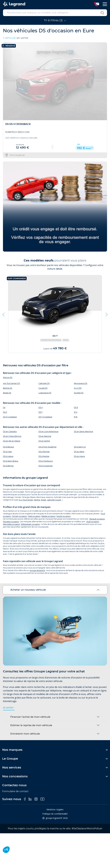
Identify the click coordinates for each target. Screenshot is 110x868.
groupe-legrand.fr (37, 570)
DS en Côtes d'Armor (12, 436)
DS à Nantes (44, 456)
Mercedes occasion (11, 524)
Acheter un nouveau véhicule (28, 590)
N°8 (76, 417)
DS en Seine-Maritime (83, 431)
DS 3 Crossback (10, 417)
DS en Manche (45, 436)
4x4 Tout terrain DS (11, 383)
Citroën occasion (19, 516)
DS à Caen (7, 452)
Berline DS (8, 388)
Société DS (79, 393)
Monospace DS (81, 383)
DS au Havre (79, 456)
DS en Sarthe (44, 441)
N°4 (76, 412)
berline (37, 500)
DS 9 (76, 407)
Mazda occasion (48, 516)
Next (106, 314)
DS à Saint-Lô (80, 447)
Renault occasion (97, 519)
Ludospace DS (45, 393)
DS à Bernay (8, 466)
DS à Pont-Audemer (48, 447)
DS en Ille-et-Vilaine (12, 441)
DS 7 (40, 412)
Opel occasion (34, 516)
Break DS (7, 393)
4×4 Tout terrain (26, 500)
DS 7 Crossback (45, 417)
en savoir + (9, 708)
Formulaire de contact (15, 791)
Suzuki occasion (64, 516)
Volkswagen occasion (30, 524)
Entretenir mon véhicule (25, 734)
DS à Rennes (44, 452)
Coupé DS (43, 388)
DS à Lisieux (8, 456)
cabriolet (51, 500)
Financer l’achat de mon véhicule (30, 717)
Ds (4, 407)
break (44, 500)
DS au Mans (79, 452)
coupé (58, 500)
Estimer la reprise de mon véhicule (31, 725)
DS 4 (41, 407)
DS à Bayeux (8, 447)
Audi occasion (93, 522)
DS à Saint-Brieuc (11, 461)
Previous (4, 314)
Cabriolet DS (44, 383)
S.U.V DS (78, 388)
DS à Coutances (46, 466)
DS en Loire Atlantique (48, 431)
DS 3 (5, 412)
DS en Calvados (10, 431)
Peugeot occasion (11, 522)
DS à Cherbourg (46, 461)
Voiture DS (8, 377)
